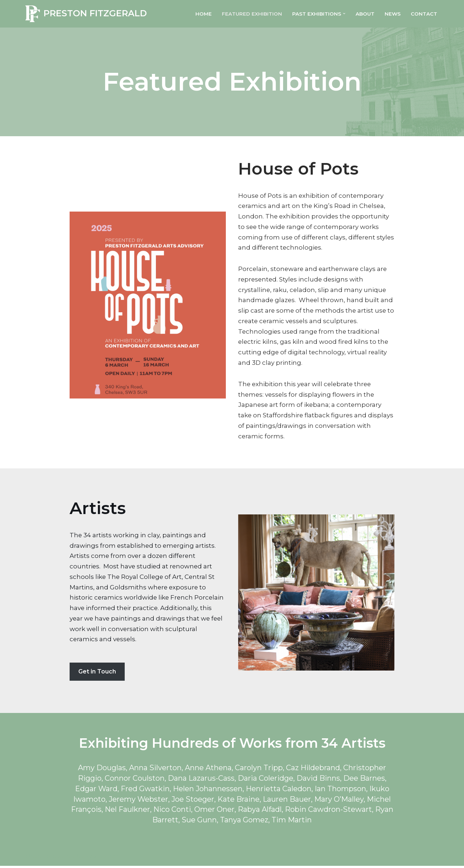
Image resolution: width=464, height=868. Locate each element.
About (365, 13)
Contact (424, 13)
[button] (344, 14)
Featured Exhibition (252, 13)
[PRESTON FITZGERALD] (86, 14)
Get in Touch (97, 673)
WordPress (103, 858)
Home (203, 13)
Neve (34, 858)
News (392, 13)
